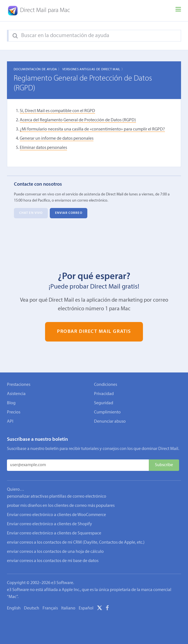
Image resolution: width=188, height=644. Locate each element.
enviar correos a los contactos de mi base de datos (53, 561)
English (14, 608)
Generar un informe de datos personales (57, 139)
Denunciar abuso (110, 422)
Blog (11, 403)
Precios (14, 412)
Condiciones (106, 385)
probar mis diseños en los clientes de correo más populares (61, 506)
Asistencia (16, 394)
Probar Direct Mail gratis (94, 332)
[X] (100, 609)
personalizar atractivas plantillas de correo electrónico (57, 497)
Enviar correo (69, 213)
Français (50, 608)
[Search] (15, 36)
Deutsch (32, 608)
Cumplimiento (107, 412)
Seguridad (104, 403)
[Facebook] (107, 609)
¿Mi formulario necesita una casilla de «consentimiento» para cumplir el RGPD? (92, 129)
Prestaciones (19, 385)
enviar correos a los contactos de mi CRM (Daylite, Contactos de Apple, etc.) (76, 543)
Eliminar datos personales (43, 148)
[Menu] (178, 11)
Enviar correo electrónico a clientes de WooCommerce (56, 515)
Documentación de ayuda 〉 (38, 69)
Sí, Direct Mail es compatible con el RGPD (57, 111)
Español (86, 608)
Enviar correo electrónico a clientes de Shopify (50, 524)
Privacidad (104, 394)
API (10, 422)
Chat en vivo (31, 213)
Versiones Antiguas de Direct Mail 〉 (94, 69)
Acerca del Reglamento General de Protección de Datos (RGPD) (78, 120)
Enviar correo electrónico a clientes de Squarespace (54, 533)
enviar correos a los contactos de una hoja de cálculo (55, 552)
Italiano (68, 608)
